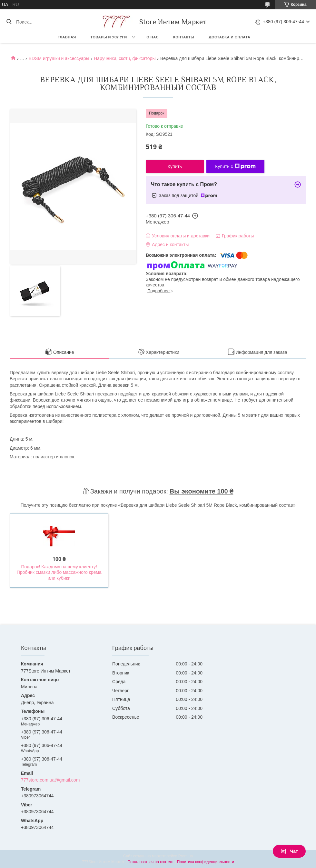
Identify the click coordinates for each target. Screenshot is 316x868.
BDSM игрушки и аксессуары (59, 58)
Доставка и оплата (230, 37)
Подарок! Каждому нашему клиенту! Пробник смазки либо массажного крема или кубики (59, 572)
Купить (175, 166)
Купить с (235, 166)
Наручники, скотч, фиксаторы (125, 58)
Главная (67, 37)
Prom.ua (186, 856)
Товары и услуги (109, 37)
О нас (153, 37)
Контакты (184, 37)
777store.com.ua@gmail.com (50, 780)
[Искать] (9, 22)
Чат (289, 851)
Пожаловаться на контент (151, 862)
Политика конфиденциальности (206, 862)
